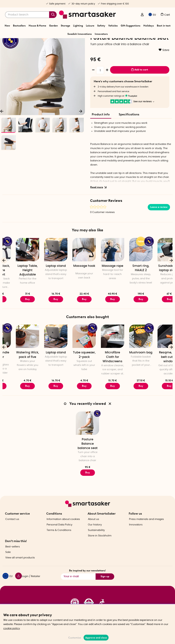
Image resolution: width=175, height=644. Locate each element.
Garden (53, 26)
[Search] (31, 15)
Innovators (101, 34)
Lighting (78, 26)
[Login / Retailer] (142, 15)
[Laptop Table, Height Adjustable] (45, 269)
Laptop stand (73, 286)
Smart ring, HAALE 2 (158, 288)
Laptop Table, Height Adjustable (45, 290)
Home (62, 42)
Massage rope (130, 286)
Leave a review (159, 227)
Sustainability (96, 540)
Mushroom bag (158, 373)
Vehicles (113, 26)
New (7, 26)
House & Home (37, 26)
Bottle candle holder (17, 375)
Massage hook (102, 286)
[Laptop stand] (73, 269)
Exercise (81, 42)
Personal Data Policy (59, 535)
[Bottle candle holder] (17, 356)
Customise (75, 638)
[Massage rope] (130, 269)
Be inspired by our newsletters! (87, 581)
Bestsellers (19, 26)
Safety (101, 26)
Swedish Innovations (80, 34)
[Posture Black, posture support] (17, 269)
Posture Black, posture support (17, 290)
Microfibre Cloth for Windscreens (130, 377)
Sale (8, 562)
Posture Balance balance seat (88, 464)
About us (93, 529)
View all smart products (20, 568)
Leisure (90, 26)
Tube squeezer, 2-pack (102, 375)
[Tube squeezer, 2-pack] (102, 356)
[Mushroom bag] (158, 356)
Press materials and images (146, 529)
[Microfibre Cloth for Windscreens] (130, 356)
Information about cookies (63, 529)
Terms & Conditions (59, 540)
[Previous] (4, 280)
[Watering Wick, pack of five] (45, 356)
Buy (17, 319)
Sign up (105, 586)
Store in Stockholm (100, 545)
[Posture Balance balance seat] (87, 443)
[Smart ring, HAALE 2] (158, 269)
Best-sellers (13, 557)
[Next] (81, 130)
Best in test (164, 26)
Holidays (149, 26)
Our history (95, 535)
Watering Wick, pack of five (45, 375)
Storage (65, 26)
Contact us (12, 529)
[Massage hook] (102, 269)
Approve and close (96, 638)
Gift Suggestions (131, 26)
